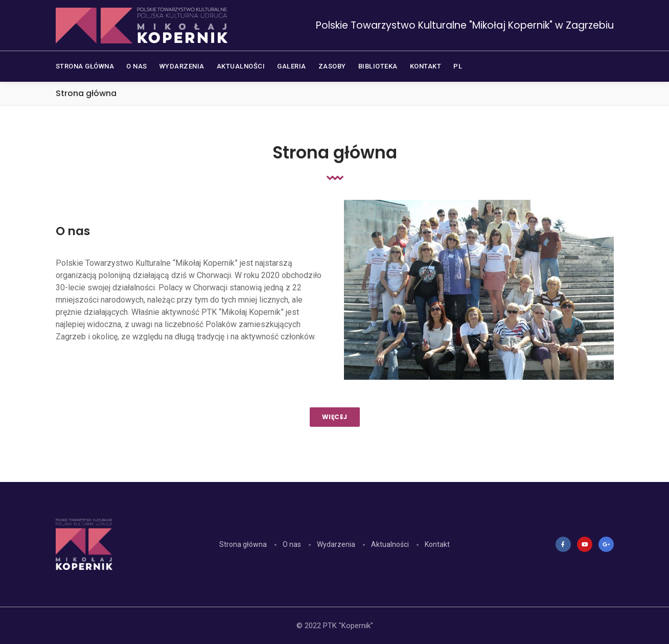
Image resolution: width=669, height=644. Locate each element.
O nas (292, 544)
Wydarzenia (336, 544)
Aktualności (390, 544)
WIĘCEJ (335, 417)
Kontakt (437, 544)
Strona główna (243, 544)
